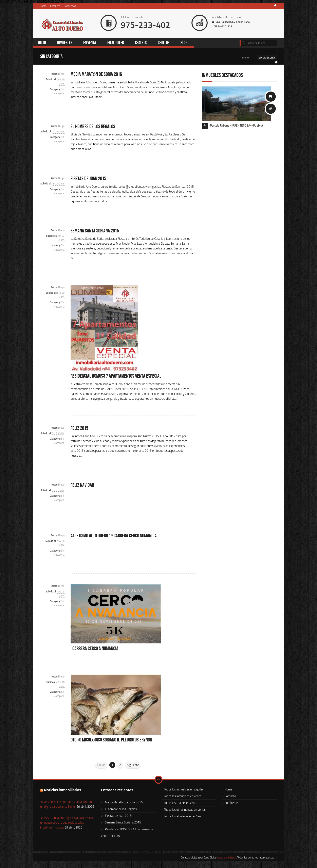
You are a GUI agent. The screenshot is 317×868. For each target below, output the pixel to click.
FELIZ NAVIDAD (83, 486)
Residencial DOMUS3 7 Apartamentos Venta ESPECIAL (118, 377)
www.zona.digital (227, 858)
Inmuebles (66, 43)
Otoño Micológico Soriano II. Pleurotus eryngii (113, 740)
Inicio (43, 43)
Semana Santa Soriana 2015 (96, 231)
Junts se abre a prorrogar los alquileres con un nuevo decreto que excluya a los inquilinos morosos (67, 823)
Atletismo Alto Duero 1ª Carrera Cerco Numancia (116, 536)
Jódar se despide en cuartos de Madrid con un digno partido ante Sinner (67, 805)
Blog (187, 43)
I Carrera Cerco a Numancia (95, 649)
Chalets (144, 43)
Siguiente (133, 765)
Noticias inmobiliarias (62, 790)
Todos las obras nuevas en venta (184, 810)
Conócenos (70, 6)
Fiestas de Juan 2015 (89, 179)
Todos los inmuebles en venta (183, 796)
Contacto (55, 6)
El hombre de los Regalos (94, 127)
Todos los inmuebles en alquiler (184, 790)
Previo (101, 765)
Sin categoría (59, 92)
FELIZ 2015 (80, 429)
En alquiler (118, 43)
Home (43, 6)
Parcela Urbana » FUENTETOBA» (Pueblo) (236, 126)
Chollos (167, 43)
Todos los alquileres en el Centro (184, 817)
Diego (61, 74)
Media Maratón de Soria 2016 (97, 75)
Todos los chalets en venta (181, 803)
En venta (91, 43)
